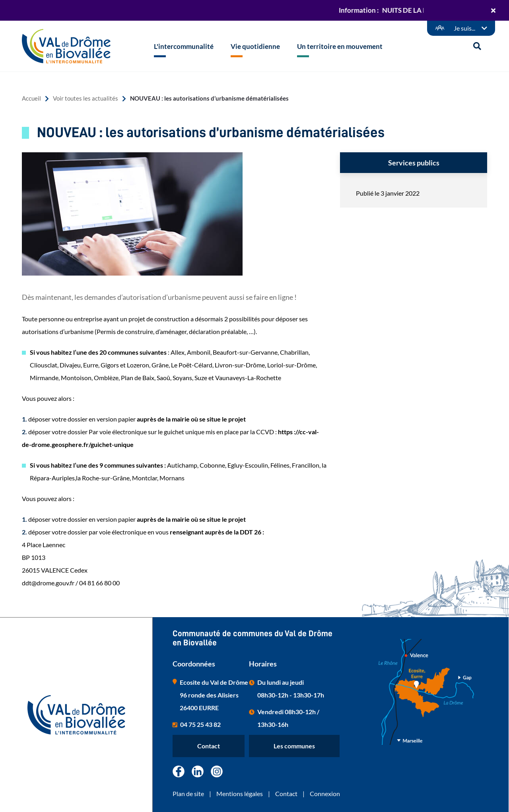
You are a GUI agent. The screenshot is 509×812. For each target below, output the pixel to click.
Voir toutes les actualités (85, 98)
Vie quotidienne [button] (255, 46)
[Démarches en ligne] (461, 28)
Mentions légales (240, 794)
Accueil (31, 98)
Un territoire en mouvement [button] (340, 46)
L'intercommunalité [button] (184, 46)
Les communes (294, 746)
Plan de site (188, 794)
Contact (209, 746)
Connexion (325, 794)
